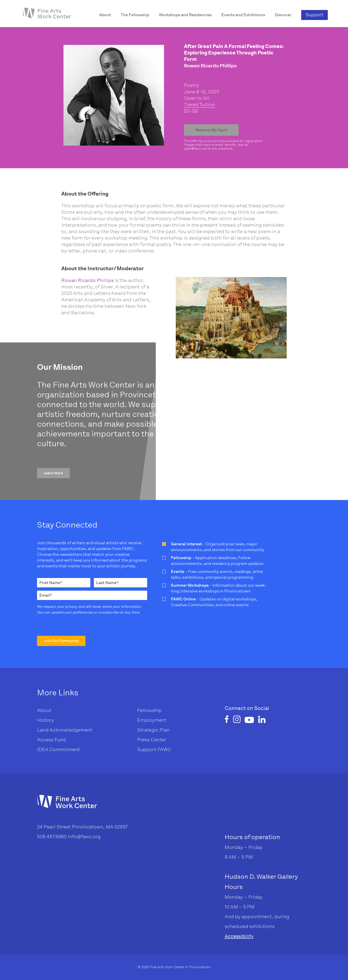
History (45, 720)
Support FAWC (154, 749)
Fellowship (149, 710)
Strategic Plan (153, 730)
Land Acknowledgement (65, 730)
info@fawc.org (84, 837)
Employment (152, 720)
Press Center (152, 740)
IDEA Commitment (58, 749)
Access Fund (51, 740)
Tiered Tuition (200, 105)
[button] (53, 473)
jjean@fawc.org (195, 149)
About (44, 710)
